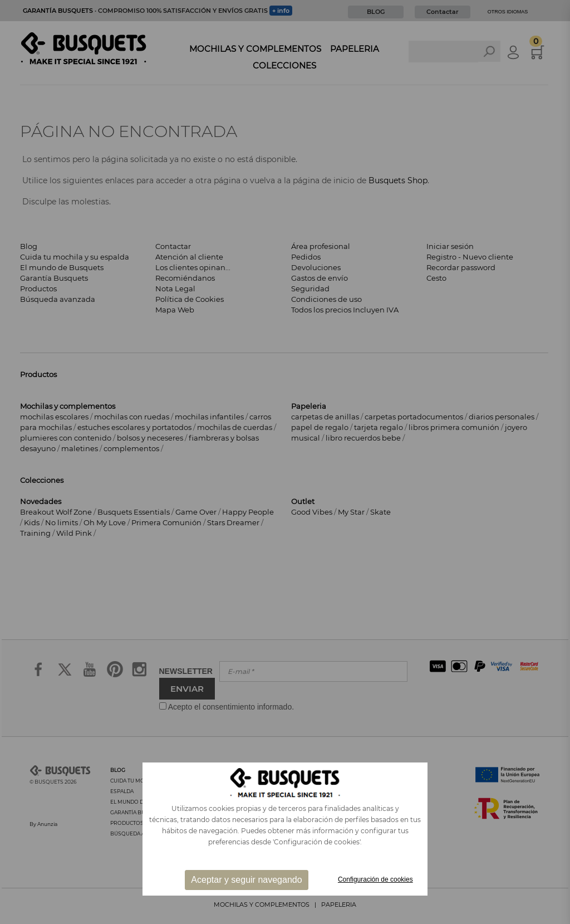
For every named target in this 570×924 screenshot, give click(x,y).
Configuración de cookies (375, 879)
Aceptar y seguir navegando (246, 880)
